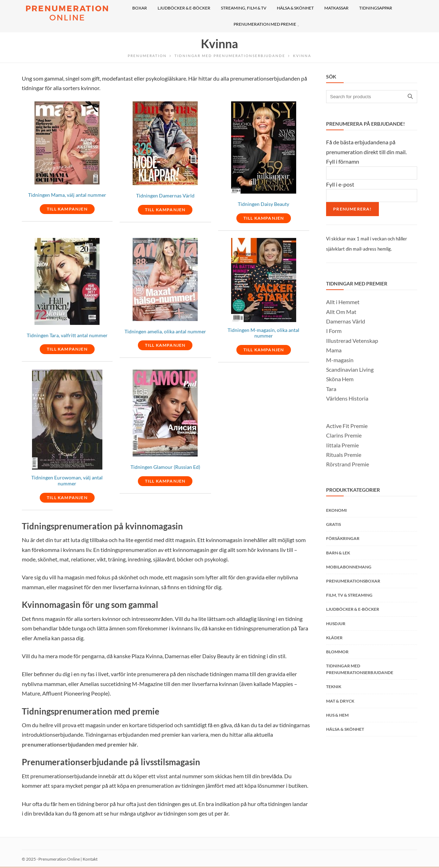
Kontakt (90, 859)
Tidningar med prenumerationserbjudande (230, 56)
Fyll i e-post (340, 184)
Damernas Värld (346, 321)
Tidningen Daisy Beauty (263, 204)
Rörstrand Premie (348, 464)
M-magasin (340, 360)
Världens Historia (347, 398)
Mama (334, 350)
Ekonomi (336, 510)
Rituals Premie (344, 455)
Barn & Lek (338, 553)
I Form (334, 331)
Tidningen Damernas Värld (165, 196)
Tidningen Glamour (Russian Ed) (165, 467)
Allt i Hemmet (343, 302)
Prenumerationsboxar (353, 581)
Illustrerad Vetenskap (352, 341)
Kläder (334, 638)
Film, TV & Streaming (349, 595)
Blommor (337, 652)
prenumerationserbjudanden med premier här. (80, 744)
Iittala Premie (342, 445)
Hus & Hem (337, 715)
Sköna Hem (340, 379)
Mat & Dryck (340, 701)
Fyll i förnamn (343, 161)
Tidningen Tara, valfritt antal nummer (67, 335)
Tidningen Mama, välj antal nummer (67, 195)
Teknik (334, 687)
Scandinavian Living (350, 369)
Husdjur (336, 624)
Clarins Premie (344, 435)
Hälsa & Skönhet (345, 729)
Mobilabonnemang (349, 567)
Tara (331, 389)
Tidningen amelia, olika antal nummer (165, 332)
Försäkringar (343, 538)
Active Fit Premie (347, 426)
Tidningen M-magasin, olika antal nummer (263, 333)
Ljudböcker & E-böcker (353, 609)
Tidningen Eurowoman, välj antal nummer (67, 481)
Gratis (333, 524)
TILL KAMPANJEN (67, 209)
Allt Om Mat (341, 312)
